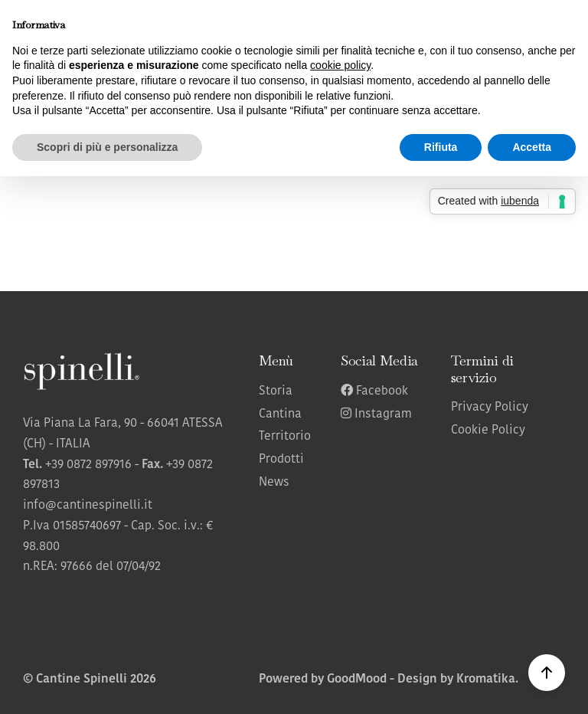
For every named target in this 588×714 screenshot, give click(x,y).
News (274, 483)
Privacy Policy (490, 408)
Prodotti (281, 460)
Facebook (374, 391)
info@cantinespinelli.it (88, 506)
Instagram (376, 414)
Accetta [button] (532, 147)
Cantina (280, 414)
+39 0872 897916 (88, 465)
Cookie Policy (488, 431)
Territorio (285, 437)
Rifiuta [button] (441, 147)
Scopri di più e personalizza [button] (107, 147)
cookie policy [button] (340, 65)
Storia (276, 391)
